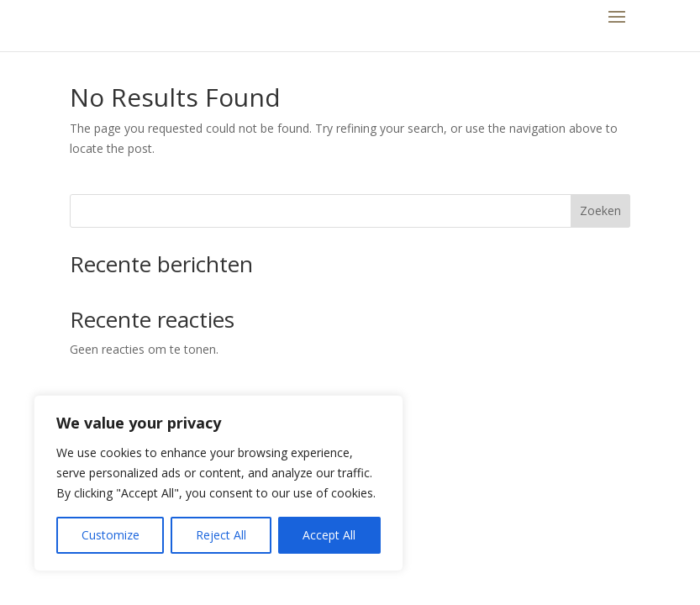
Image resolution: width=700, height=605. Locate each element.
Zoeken (600, 210)
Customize (111, 535)
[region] (218, 483)
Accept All (329, 535)
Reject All (221, 535)
